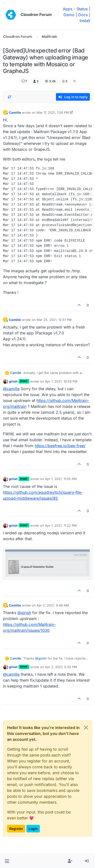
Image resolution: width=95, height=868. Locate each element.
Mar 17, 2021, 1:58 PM (53, 112)
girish (13, 381)
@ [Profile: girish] (24, 613)
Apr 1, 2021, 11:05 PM (61, 479)
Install (85, 21)
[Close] (86, 728)
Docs (83, 15)
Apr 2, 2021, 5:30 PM (61, 667)
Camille (15, 112)
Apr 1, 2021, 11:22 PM (61, 525)
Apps (68, 9)
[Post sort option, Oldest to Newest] (10, 97)
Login (33, 829)
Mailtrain (10, 81)
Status (82, 9)
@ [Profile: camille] (11, 389)
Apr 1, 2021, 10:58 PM (61, 381)
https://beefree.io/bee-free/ (60, 446)
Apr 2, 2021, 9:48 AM (53, 605)
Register (16, 829)
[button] (7, 861)
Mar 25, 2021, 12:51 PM (54, 320)
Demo (69, 15)
